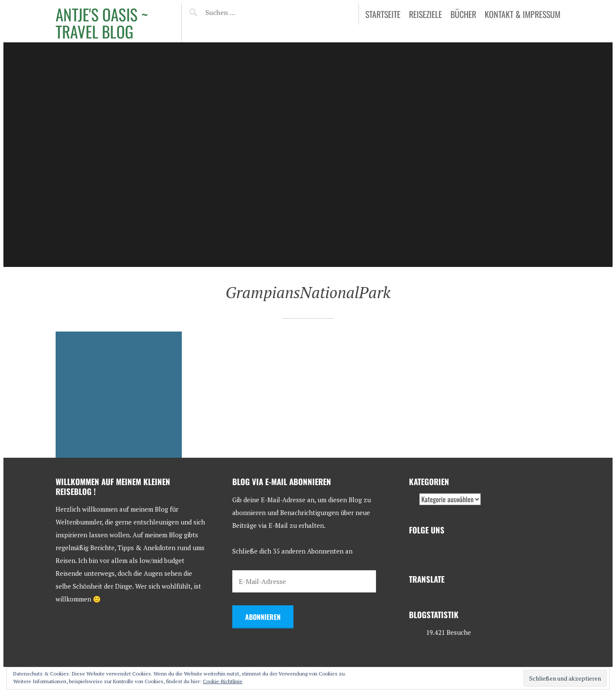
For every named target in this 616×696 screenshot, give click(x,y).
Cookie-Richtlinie (223, 681)
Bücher (463, 14)
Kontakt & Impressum (523, 14)
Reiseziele (425, 14)
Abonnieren (263, 617)
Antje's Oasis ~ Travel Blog (102, 23)
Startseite (383, 14)
